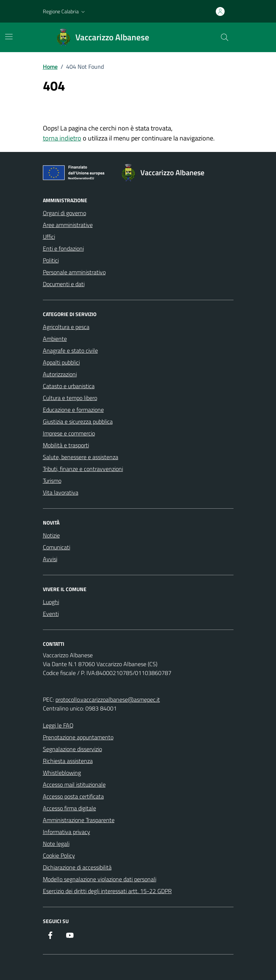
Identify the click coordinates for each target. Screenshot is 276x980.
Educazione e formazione (73, 410)
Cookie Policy (59, 855)
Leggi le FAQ (58, 725)
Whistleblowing (62, 773)
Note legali (56, 844)
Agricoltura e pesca (66, 327)
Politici (51, 260)
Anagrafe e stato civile (70, 350)
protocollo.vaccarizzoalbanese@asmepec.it (108, 699)
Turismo (52, 481)
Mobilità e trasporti (66, 445)
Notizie (51, 535)
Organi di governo (64, 213)
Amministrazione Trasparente (79, 820)
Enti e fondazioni (63, 248)
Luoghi (51, 602)
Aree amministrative (68, 225)
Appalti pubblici (61, 362)
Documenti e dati (64, 284)
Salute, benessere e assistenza (81, 457)
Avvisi (50, 559)
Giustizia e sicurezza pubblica (78, 421)
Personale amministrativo (74, 272)
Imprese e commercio (69, 433)
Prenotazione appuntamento (78, 737)
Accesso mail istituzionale (74, 784)
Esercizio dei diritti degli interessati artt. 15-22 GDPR (107, 891)
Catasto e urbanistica (69, 386)
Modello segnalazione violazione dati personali (100, 879)
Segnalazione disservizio (72, 749)
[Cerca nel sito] (224, 37)
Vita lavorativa (61, 492)
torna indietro (62, 138)
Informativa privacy (67, 832)
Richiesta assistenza (68, 761)
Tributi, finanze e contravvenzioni (83, 469)
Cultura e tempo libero (70, 398)
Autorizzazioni (60, 374)
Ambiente (55, 339)
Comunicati (57, 547)
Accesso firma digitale (69, 808)
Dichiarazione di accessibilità (77, 867)
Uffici (49, 237)
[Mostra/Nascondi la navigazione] (9, 37)
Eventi (51, 614)
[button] (65, 11)
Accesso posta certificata (73, 796)
